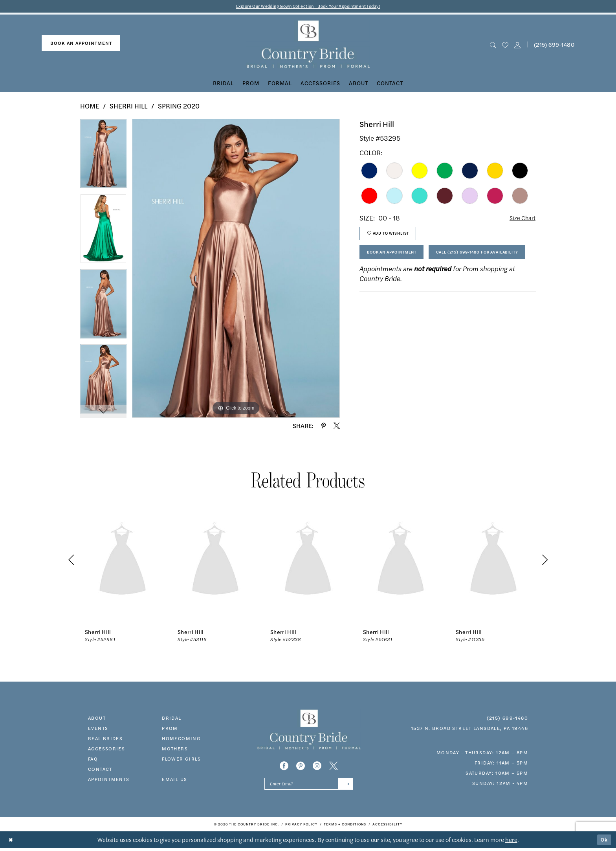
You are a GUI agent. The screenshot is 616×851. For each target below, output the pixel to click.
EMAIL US (174, 780)
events (98, 729)
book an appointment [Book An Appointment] (81, 44)
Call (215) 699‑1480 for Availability (418, 281)
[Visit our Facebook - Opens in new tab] (284, 767)
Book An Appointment (399, 259)
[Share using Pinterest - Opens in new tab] (324, 426)
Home (90, 107)
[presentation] (123, 561)
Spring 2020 (179, 107)
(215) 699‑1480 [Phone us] (554, 45)
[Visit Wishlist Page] (505, 45)
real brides (105, 739)
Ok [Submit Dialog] (603, 843)
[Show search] (493, 45)
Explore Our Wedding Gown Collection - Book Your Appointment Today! (308, 6)
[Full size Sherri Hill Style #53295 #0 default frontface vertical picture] (236, 269)
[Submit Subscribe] (344, 786)
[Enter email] (309, 786)
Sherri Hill (129, 107)
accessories (106, 749)
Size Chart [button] (520, 219)
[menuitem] (81, 44)
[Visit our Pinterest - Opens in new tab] (301, 767)
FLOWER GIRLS (181, 759)
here (511, 843)
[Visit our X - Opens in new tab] (334, 767)
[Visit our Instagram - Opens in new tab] (317, 767)
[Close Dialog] (12, 843)
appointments (109, 780)
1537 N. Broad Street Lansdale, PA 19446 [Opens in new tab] (469, 729)
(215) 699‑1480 (507, 719)
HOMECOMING (181, 739)
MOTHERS (175, 749)
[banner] (308, 45)
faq (93, 759)
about (97, 719)
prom (170, 729)
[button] (518, 45)
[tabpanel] (103, 157)
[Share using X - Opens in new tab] (337, 426)
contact (100, 770)
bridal (171, 719)
